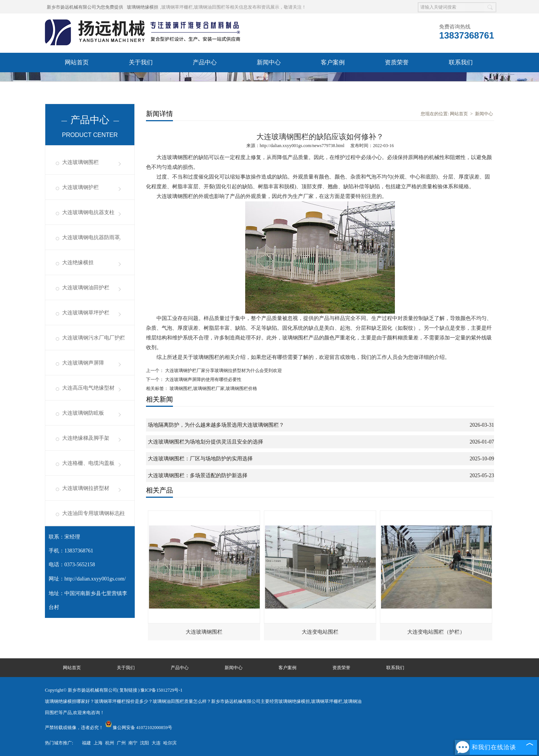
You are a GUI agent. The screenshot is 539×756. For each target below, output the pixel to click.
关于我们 (141, 62)
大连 (156, 743)
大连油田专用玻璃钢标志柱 (94, 513)
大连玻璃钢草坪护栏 (86, 313)
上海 (98, 743)
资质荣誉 (397, 62)
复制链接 (128, 690)
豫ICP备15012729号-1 (162, 690)
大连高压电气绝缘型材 (88, 388)
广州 (121, 743)
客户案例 (333, 62)
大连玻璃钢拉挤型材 (86, 488)
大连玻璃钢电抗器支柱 (88, 212)
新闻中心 (269, 62)
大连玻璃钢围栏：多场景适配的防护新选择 (198, 475)
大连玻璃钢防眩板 (83, 413)
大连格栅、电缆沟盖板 (88, 463)
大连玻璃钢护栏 (80, 187)
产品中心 (205, 62)
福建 (86, 743)
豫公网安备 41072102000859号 (139, 728)
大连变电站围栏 (320, 632)
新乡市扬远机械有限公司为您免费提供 (85, 7)
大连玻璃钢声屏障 (83, 363)
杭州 (110, 743)
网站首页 (77, 62)
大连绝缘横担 (78, 263)
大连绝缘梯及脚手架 (86, 438)
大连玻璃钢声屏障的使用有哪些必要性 (203, 379)
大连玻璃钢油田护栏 (86, 288)
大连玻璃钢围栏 (80, 162)
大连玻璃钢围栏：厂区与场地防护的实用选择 (200, 459)
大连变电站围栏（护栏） (436, 632)
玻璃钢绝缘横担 (143, 7)
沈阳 (144, 743)
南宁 (133, 743)
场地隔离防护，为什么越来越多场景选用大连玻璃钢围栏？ (216, 425)
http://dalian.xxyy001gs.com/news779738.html (302, 146)
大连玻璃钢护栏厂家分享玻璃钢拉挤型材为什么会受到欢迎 (223, 371)
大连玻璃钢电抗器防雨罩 (91, 237)
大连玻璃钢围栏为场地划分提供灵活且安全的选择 (205, 442)
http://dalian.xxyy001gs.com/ (95, 579)
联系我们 (461, 62)
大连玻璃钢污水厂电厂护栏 (94, 338)
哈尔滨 (170, 743)
